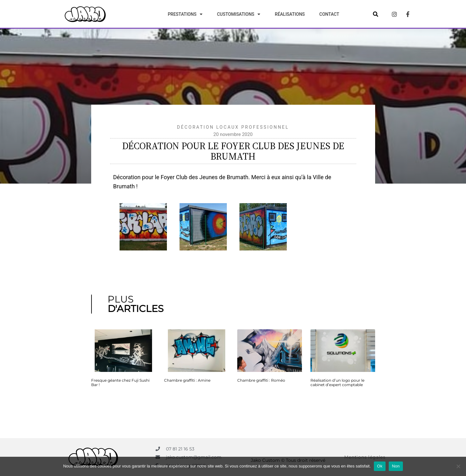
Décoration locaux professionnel (233, 127)
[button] (376, 14)
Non (396, 466)
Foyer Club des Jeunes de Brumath (204, 177)
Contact (329, 14)
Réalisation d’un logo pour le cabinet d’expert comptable (337, 382)
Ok (380, 466)
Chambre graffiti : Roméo (261, 380)
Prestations (185, 14)
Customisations (239, 14)
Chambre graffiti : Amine (187, 380)
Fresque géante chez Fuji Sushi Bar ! (120, 382)
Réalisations (290, 14)
